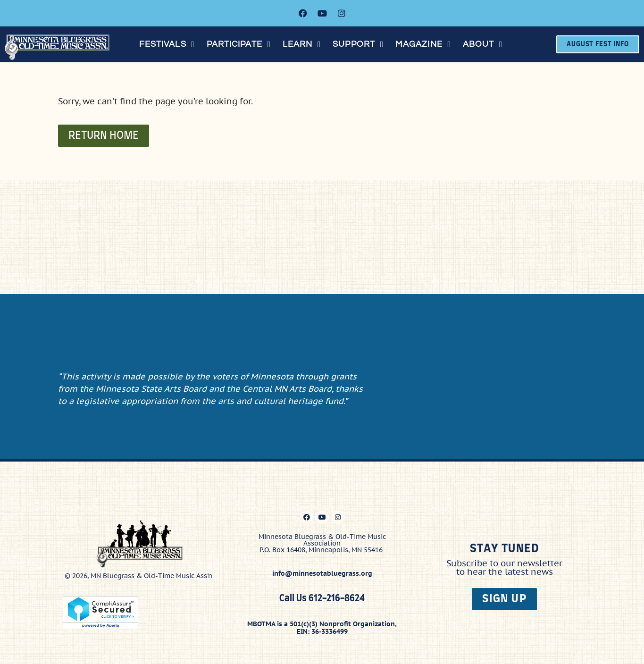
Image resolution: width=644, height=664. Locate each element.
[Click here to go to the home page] (60, 47)
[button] (168, 44)
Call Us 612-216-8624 (322, 597)
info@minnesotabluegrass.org (322, 572)
